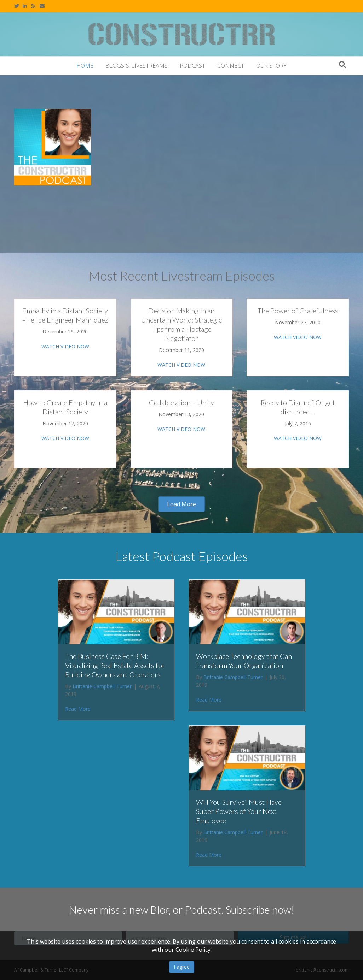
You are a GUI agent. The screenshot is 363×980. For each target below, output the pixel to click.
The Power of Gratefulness (298, 311)
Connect (231, 66)
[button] (181, 504)
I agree (182, 967)
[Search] (342, 65)
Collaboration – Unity (181, 402)
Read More (78, 709)
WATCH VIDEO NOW (65, 346)
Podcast (192, 66)
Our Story (271, 66)
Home (85, 66)
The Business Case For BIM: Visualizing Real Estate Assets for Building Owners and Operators (115, 665)
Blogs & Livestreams (137, 66)
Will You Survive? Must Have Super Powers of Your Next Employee (239, 811)
